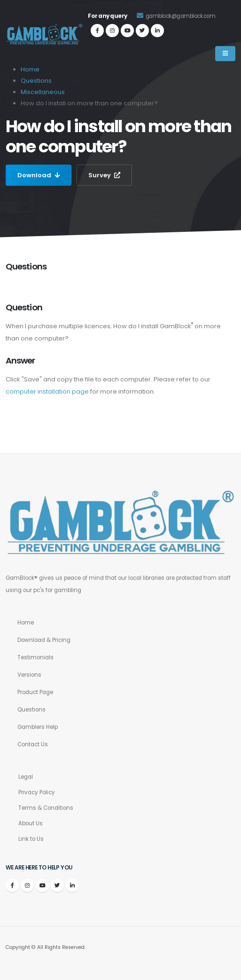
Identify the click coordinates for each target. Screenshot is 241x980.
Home (26, 623)
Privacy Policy (37, 792)
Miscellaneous (43, 92)
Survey (104, 175)
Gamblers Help (38, 727)
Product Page (35, 692)
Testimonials (35, 657)
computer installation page (47, 391)
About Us (31, 823)
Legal (26, 777)
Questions (36, 81)
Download (39, 175)
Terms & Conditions (46, 808)
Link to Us (31, 839)
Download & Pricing (44, 640)
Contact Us (33, 744)
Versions (29, 675)
